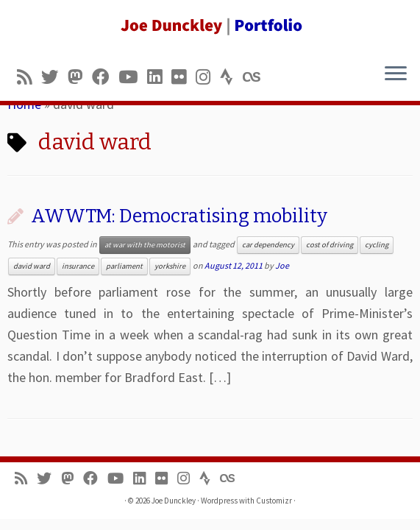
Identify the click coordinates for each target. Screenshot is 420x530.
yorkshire (170, 266)
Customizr (274, 501)
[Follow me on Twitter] (54, 77)
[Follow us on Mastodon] (80, 77)
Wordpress (219, 501)
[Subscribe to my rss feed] (29, 77)
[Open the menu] (396, 74)
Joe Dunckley (174, 501)
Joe (282, 265)
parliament (124, 266)
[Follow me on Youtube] (133, 77)
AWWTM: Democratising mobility (179, 216)
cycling (377, 245)
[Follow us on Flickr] (184, 77)
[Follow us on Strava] (231, 77)
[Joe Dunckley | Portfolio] (210, 26)
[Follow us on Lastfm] (256, 77)
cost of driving (330, 245)
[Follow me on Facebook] (105, 77)
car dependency (268, 245)
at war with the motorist (145, 245)
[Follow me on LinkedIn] (159, 77)
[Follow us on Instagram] (208, 77)
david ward (32, 266)
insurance (78, 266)
